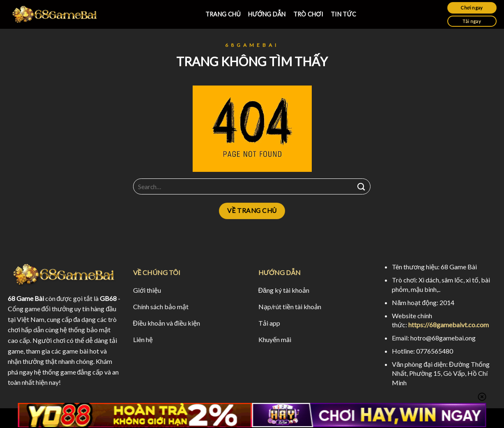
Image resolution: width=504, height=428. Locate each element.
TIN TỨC (343, 14)
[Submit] (361, 186)
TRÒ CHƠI (308, 14)
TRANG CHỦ (223, 14)
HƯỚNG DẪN (267, 14)
